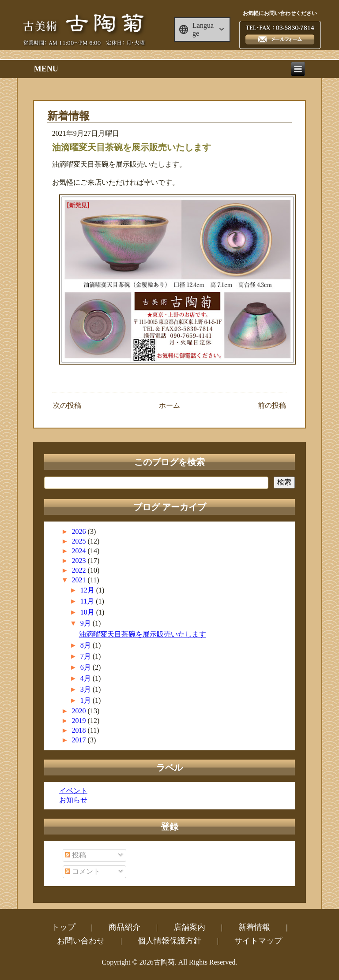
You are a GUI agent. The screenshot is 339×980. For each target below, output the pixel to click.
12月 (88, 590)
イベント (73, 791)
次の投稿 (67, 405)
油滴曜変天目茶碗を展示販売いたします (132, 147)
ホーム (169, 405)
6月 (87, 667)
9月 (87, 623)
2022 (80, 570)
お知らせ (73, 800)
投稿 (75, 855)
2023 (80, 561)
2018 (80, 730)
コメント (83, 871)
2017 (80, 740)
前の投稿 (272, 405)
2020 (80, 711)
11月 (88, 601)
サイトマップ (258, 941)
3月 (87, 689)
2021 (80, 580)
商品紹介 (124, 927)
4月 (87, 678)
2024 (80, 551)
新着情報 (254, 927)
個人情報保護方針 (169, 941)
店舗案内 (189, 927)
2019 (80, 721)
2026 (80, 531)
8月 (87, 645)
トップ (64, 927)
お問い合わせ (81, 941)
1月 (87, 700)
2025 (80, 541)
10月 (88, 612)
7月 (87, 656)
